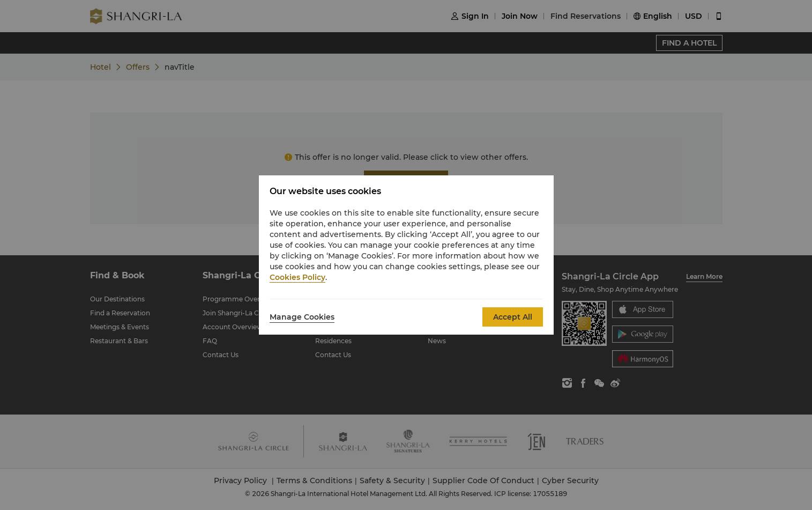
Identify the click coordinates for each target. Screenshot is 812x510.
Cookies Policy (297, 277)
